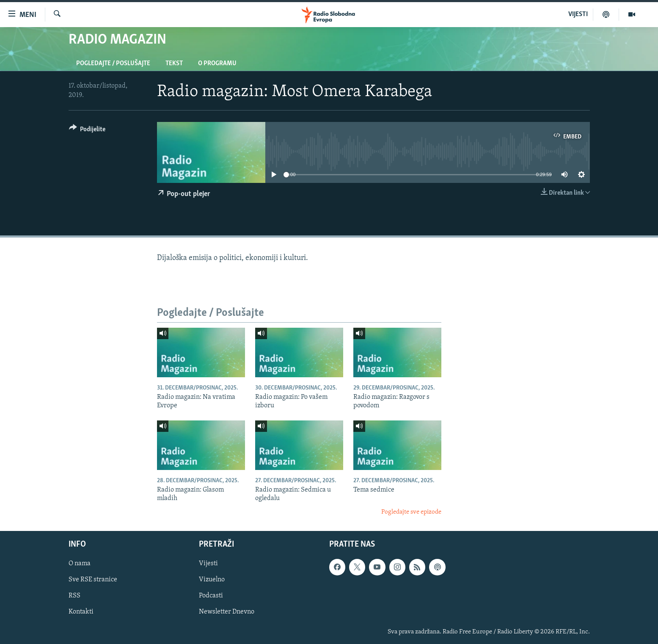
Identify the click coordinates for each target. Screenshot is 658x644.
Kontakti (81, 612)
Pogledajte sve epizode (411, 512)
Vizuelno (212, 580)
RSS (74, 596)
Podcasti (211, 596)
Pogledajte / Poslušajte (113, 64)
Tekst (174, 64)
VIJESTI (578, 14)
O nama (80, 564)
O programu (217, 64)
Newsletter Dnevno (227, 612)
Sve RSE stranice (93, 580)
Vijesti (208, 564)
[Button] (87, 131)
